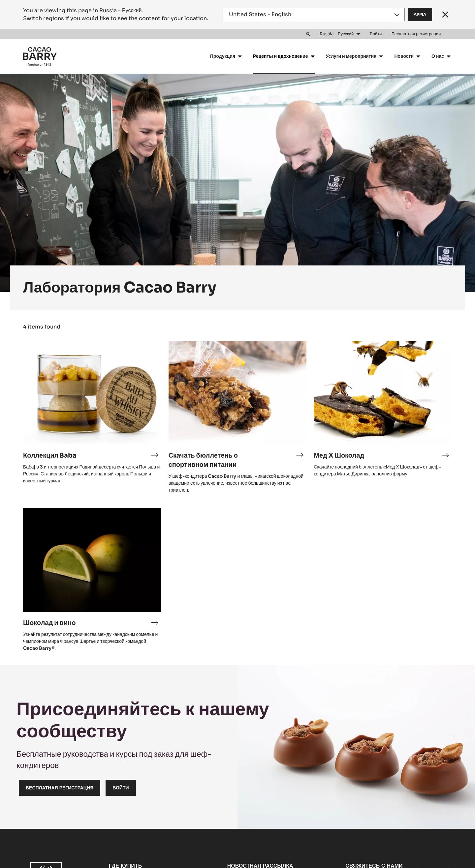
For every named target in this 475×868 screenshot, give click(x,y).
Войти (121, 788)
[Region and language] (314, 15)
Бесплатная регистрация (60, 788)
